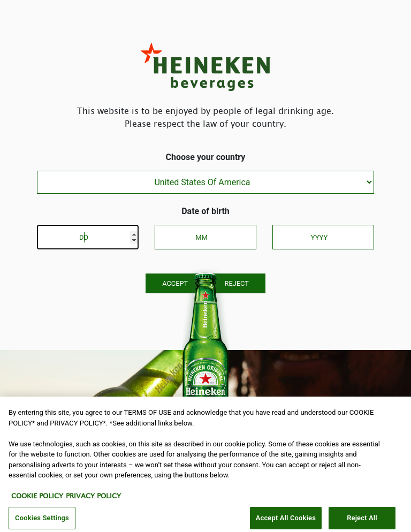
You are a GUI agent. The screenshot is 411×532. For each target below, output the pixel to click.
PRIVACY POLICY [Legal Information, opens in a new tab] (93, 500)
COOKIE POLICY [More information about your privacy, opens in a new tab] (37, 500)
